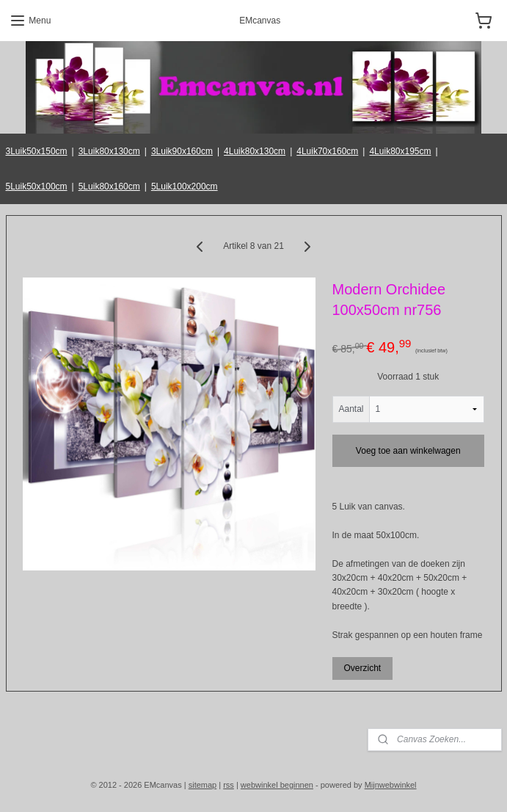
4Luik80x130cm (255, 151)
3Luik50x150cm (37, 151)
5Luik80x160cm (109, 186)
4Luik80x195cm (400, 151)
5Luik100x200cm (185, 186)
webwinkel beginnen (277, 785)
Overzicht (362, 668)
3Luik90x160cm (182, 151)
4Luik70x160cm (327, 151)
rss (229, 785)
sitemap (203, 785)
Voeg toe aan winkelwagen (408, 450)
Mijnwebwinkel (391, 785)
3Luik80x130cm (109, 151)
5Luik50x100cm (37, 186)
